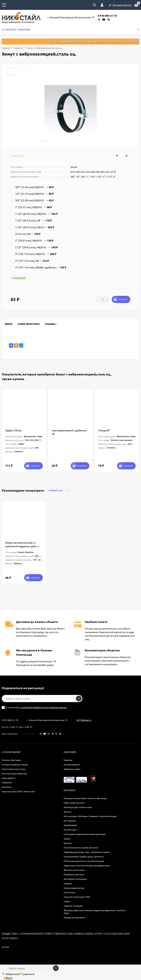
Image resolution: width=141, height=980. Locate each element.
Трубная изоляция (73, 906)
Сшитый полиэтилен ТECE (77, 897)
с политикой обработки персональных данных (43, 707)
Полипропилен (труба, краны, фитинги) (84, 856)
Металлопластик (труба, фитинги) (81, 848)
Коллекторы (70, 830)
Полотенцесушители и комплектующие (84, 861)
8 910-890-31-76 (10, 720)
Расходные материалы (75, 879)
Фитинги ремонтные (74, 870)
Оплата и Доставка (11, 760)
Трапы (67, 901)
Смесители (69, 892)
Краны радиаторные (74, 888)
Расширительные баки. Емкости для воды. (85, 798)
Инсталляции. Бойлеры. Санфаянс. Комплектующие (90, 816)
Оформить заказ (72, 769)
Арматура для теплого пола (78, 807)
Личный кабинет (72, 764)
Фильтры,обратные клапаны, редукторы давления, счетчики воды (94, 912)
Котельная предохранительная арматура (85, 834)
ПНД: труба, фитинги (74, 803)
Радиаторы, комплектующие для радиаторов (87, 865)
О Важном (7, 782)
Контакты (7, 787)
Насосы (67, 812)
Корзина (68, 760)
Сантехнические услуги (14, 769)
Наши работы (9, 778)
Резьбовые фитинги (74, 874)
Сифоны (68, 883)
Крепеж (18, 48)
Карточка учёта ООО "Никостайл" (19, 791)
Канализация (70, 825)
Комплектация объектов (14, 773)
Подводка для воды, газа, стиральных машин (87, 852)
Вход (8, 978)
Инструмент (70, 821)
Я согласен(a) (34, 707)
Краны (67, 839)
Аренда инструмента (74, 917)
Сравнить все (59, 491)
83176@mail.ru (84, 720)
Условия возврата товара (15, 764)
